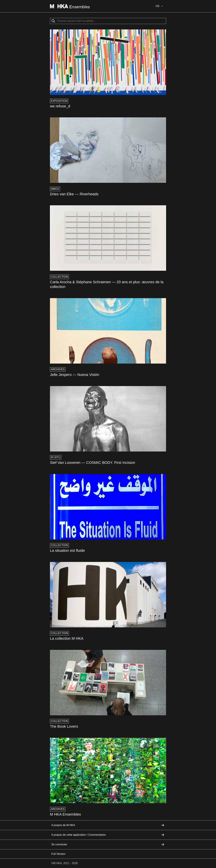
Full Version (58, 854)
